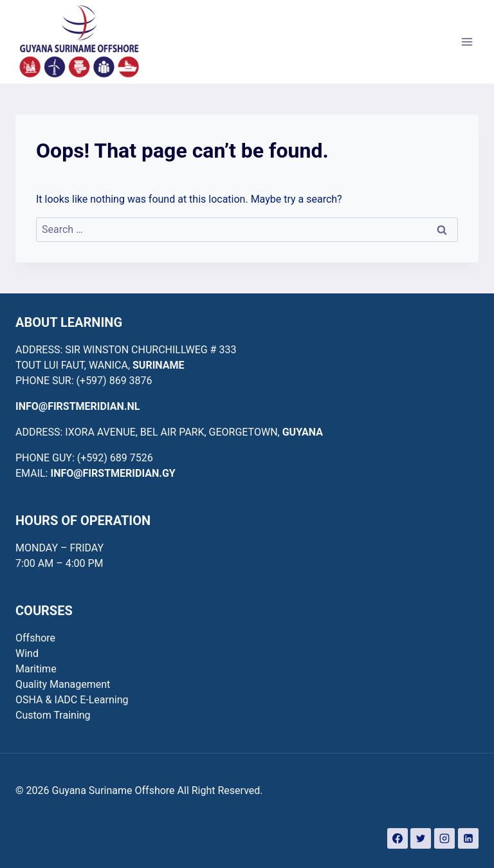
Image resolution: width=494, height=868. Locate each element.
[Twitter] (421, 838)
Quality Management (63, 684)
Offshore (35, 638)
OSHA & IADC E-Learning (72, 700)
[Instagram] (444, 838)
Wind (27, 653)
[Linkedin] (468, 838)
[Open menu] (467, 42)
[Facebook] (398, 838)
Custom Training (53, 715)
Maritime (36, 669)
